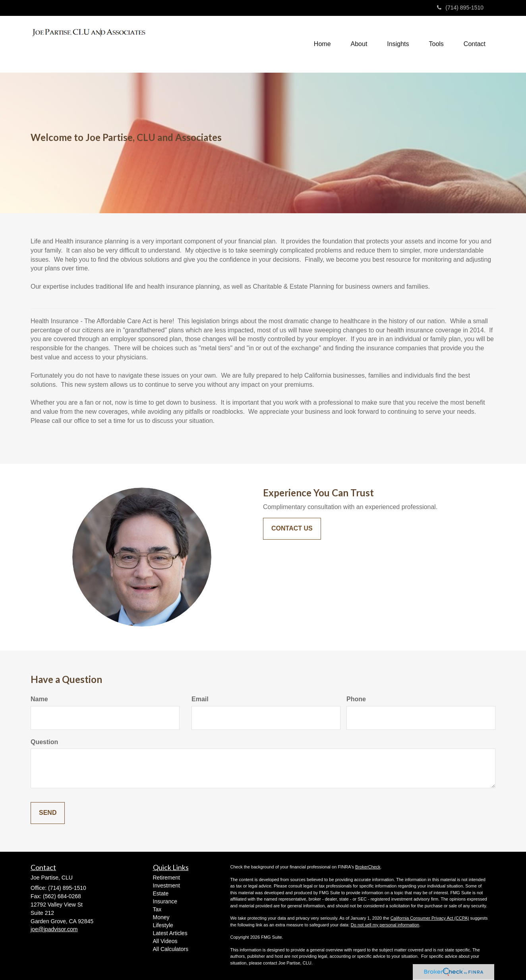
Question (44, 742)
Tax (157, 909)
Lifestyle (163, 925)
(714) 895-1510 (460, 8)
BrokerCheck (368, 867)
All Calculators (171, 949)
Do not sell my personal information (385, 925)
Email (200, 699)
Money (161, 917)
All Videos (165, 941)
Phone (356, 699)
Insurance (165, 901)
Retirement (166, 878)
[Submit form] (48, 813)
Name (39, 699)
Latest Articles (170, 933)
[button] (359, 44)
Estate (161, 893)
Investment (166, 885)
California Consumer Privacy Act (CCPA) (430, 918)
